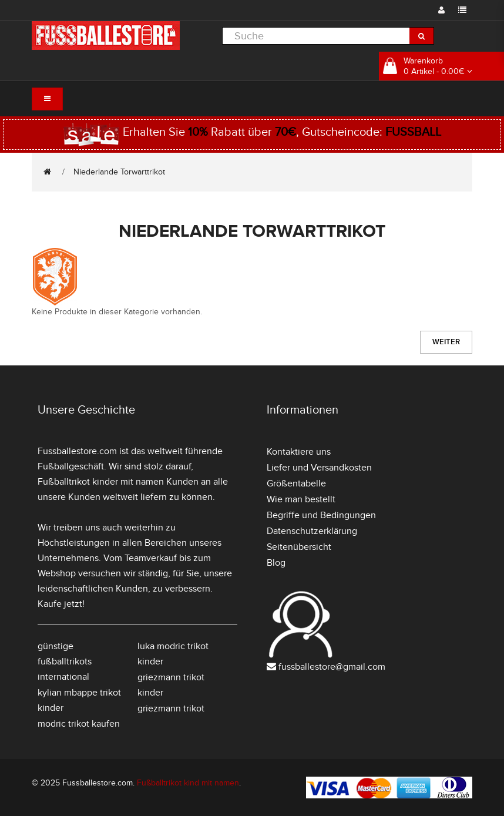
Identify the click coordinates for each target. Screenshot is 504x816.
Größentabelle (296, 483)
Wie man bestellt (301, 499)
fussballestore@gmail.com (332, 667)
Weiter (446, 342)
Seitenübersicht (299, 547)
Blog (276, 563)
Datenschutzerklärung (312, 531)
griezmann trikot (171, 708)
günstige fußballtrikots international (65, 661)
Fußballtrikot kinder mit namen (101, 482)
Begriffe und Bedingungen (321, 515)
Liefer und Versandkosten (319, 468)
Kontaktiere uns (299, 452)
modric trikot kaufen (79, 724)
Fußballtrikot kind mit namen (188, 783)
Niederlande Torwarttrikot (119, 172)
